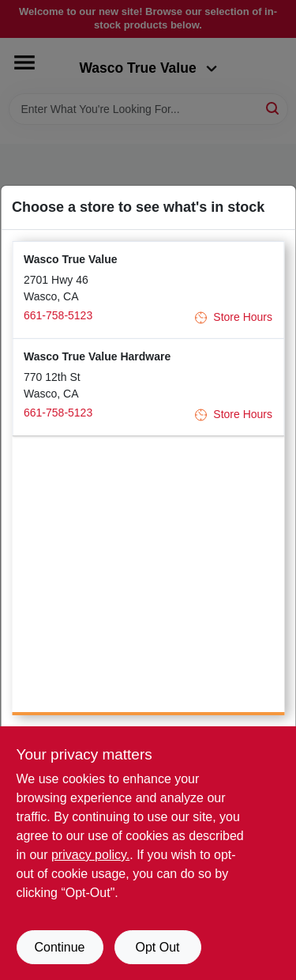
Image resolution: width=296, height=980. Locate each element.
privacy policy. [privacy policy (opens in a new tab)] (90, 855)
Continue (59, 947)
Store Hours (234, 317)
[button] (148, 290)
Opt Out (157, 947)
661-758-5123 (58, 315)
